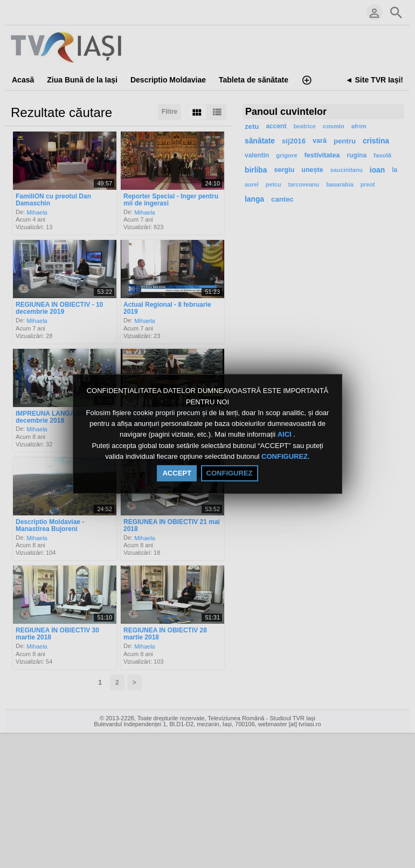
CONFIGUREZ (285, 456)
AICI (286, 435)
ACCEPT (177, 473)
